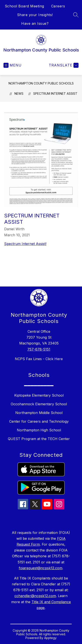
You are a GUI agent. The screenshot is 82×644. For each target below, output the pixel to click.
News (19, 94)
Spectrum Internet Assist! (25, 244)
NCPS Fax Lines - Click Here (39, 359)
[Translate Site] (63, 65)
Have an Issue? (35, 23)
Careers (58, 6)
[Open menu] (13, 65)
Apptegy (50, 638)
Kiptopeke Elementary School (39, 395)
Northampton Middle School (39, 413)
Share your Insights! (35, 15)
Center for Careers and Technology (39, 421)
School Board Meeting (24, 6)
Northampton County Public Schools (41, 83)
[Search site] (76, 15)
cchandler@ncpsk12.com (35, 596)
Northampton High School (39, 430)
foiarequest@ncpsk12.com (41, 568)
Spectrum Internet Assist (55, 94)
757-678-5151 (39, 349)
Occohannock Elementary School (39, 404)
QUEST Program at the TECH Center (39, 439)
